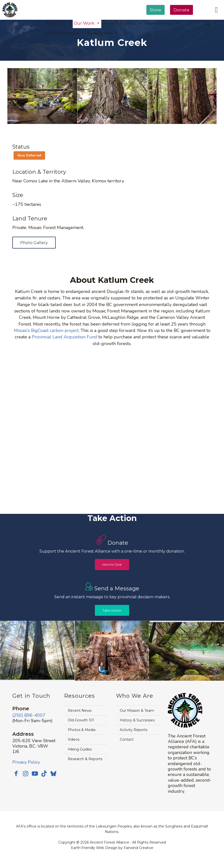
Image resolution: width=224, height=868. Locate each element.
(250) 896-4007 (29, 715)
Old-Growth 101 (81, 720)
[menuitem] (155, 22)
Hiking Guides (80, 749)
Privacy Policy (26, 762)
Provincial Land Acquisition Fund (64, 337)
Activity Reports (134, 730)
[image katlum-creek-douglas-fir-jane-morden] (112, 96)
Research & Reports (85, 759)
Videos (74, 739)
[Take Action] (112, 610)
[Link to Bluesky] (53, 774)
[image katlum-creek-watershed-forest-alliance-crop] (182, 96)
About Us (59, 23)
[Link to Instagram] (25, 773)
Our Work (87, 23)
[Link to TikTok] (44, 773)
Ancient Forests (122, 23)
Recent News (80, 711)
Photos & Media (65, 33)
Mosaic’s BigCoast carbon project (46, 330)
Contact (127, 739)
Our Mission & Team (137, 711)
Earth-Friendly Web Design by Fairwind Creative (112, 848)
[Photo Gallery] (34, 243)
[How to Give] (112, 565)
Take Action (103, 33)
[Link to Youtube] (35, 773)
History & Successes (137, 720)
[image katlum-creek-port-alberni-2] (42, 96)
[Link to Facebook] (16, 773)
